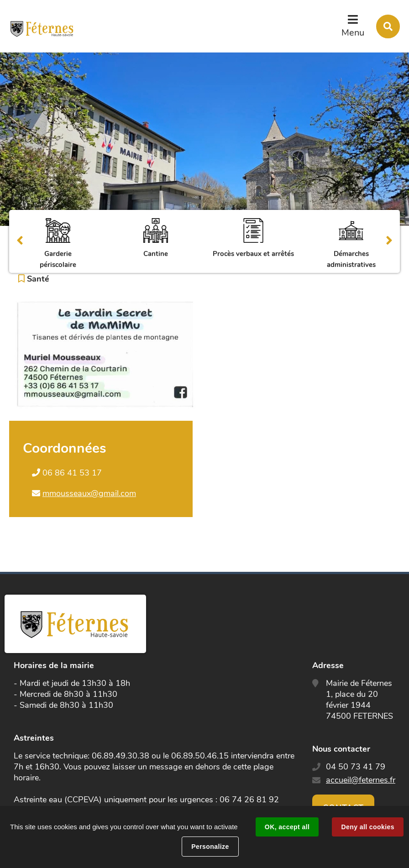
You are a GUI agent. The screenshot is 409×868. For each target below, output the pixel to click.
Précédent (20, 241)
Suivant (389, 241)
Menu (353, 33)
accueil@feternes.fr (361, 780)
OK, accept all (287, 827)
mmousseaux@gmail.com (89, 493)
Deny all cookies (367, 827)
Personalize (210, 847)
